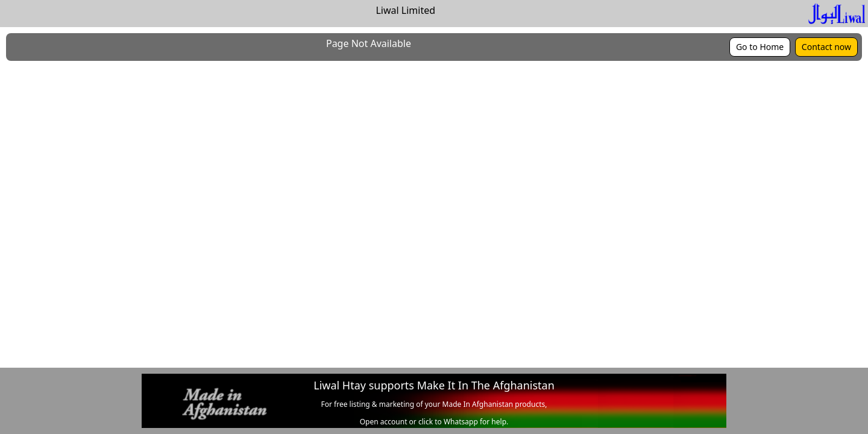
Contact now (826, 47)
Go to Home (760, 47)
